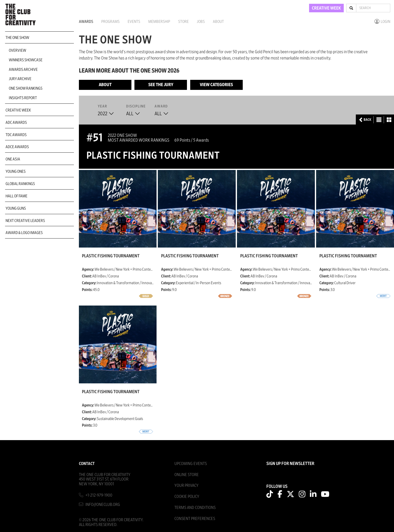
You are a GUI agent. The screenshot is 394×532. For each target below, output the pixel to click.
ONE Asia (13, 159)
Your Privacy (186, 485)
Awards (86, 22)
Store (183, 22)
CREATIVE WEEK (326, 8)
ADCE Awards (17, 147)
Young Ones (16, 171)
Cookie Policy (187, 496)
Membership (159, 22)
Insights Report (23, 98)
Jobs (201, 22)
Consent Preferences (195, 519)
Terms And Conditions (195, 508)
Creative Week (18, 110)
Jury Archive (20, 79)
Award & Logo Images (24, 233)
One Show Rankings (26, 88)
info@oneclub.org (103, 505)
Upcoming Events (191, 464)
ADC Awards (16, 123)
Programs (110, 22)
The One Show (17, 38)
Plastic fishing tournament (111, 256)
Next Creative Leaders (25, 221)
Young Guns (16, 208)
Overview (17, 50)
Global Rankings (20, 184)
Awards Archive (23, 70)
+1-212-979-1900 (99, 495)
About (218, 22)
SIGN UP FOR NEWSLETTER (290, 464)
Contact (87, 464)
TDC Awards (16, 135)
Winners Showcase (26, 60)
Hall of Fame (16, 196)
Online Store (187, 475)
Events (134, 22)
